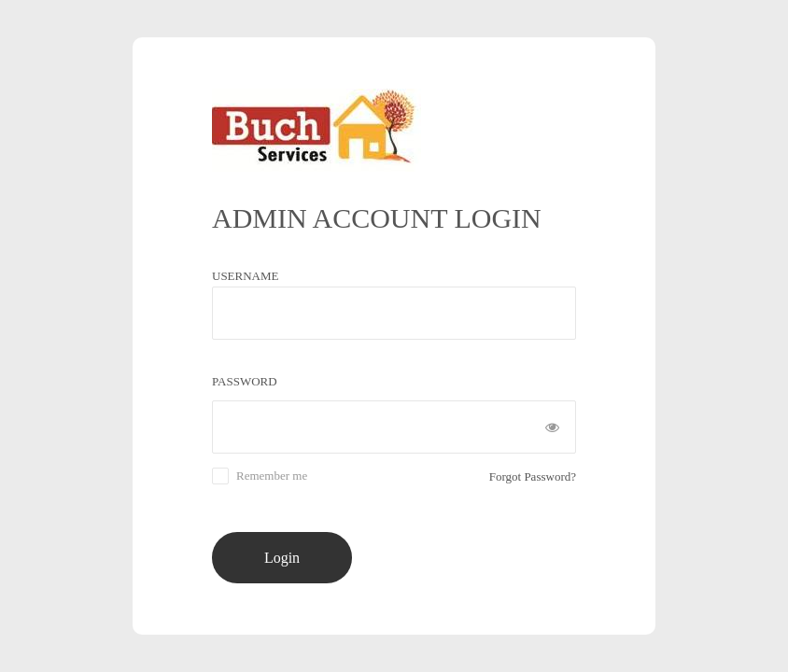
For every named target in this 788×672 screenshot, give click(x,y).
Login (282, 558)
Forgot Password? (533, 476)
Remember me (272, 476)
